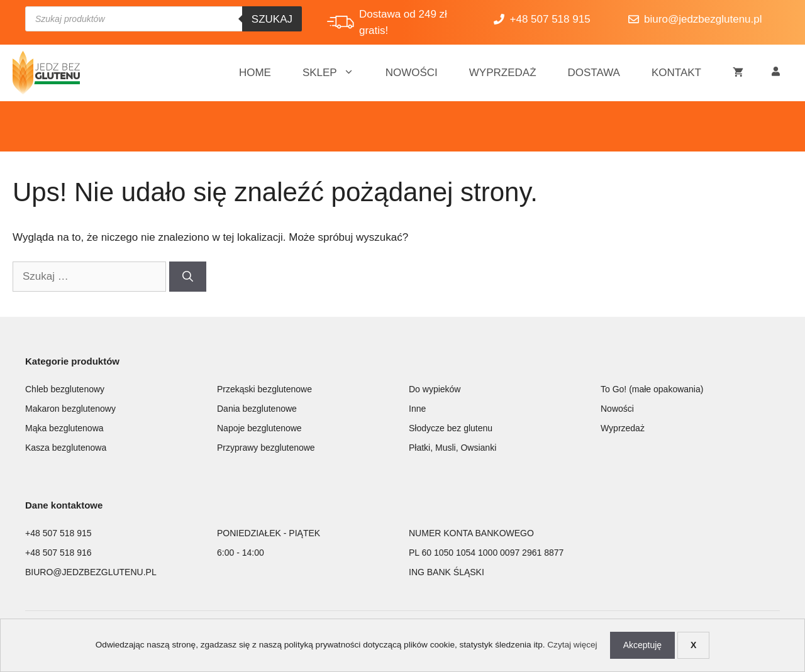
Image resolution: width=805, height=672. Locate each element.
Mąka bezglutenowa (64, 428)
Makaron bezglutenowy (70, 409)
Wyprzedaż (503, 73)
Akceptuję (642, 645)
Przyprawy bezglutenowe (266, 448)
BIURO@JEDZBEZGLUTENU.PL (91, 572)
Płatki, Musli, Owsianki (452, 448)
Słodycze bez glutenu (451, 428)
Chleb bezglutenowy (65, 389)
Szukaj (272, 19)
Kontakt (676, 73)
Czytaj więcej (572, 645)
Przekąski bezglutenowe (264, 389)
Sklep (336, 73)
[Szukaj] (188, 277)
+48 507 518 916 (58, 553)
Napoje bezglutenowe (259, 428)
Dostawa (594, 73)
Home (255, 73)
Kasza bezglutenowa (66, 448)
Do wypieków (435, 389)
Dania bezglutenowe (257, 409)
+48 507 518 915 (58, 533)
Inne (417, 409)
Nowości (412, 73)
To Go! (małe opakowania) (652, 389)
